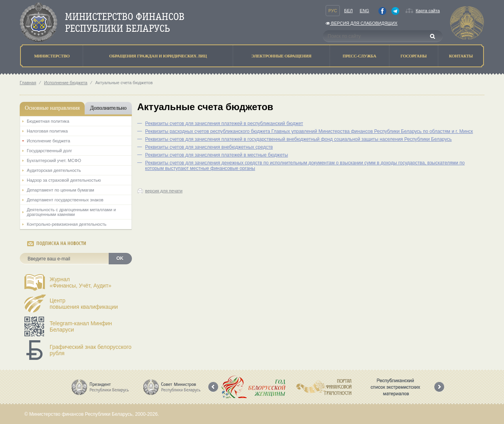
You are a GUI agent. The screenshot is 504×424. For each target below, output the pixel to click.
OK (120, 258)
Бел (348, 11)
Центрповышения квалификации (84, 304)
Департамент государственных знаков (65, 200)
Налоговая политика (47, 131)
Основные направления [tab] (52, 108)
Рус (333, 11)
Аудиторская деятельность (54, 170)
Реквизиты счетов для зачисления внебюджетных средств (209, 147)
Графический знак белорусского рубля (91, 350)
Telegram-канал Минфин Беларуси (81, 326)
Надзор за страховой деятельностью (64, 180)
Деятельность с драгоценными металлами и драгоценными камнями (71, 212)
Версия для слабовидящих (361, 23)
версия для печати (164, 191)
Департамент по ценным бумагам (60, 190)
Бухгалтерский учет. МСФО (54, 160)
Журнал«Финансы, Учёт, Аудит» (81, 282)
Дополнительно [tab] (108, 108)
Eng (365, 11)
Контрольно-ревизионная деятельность (67, 224)
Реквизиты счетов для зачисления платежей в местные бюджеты (217, 155)
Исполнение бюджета (66, 83)
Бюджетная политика (48, 121)
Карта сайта (428, 11)
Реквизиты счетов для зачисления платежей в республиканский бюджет (224, 124)
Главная (28, 83)
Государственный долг (49, 151)
